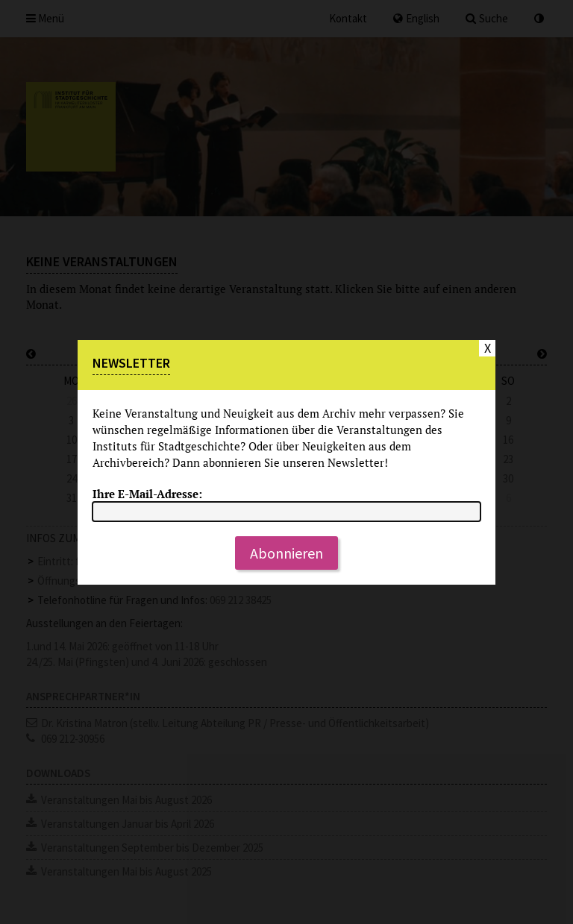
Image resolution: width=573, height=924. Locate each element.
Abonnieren (286, 553)
